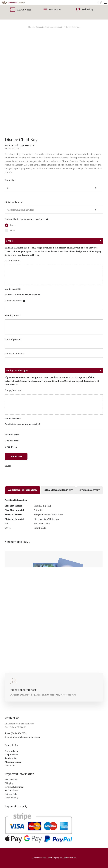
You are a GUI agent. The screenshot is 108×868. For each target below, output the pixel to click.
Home (31, 27)
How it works (24, 10)
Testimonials (11, 758)
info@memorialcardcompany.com (23, 737)
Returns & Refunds (14, 787)
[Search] (98, 3)
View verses (54, 9)
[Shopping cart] (101, 3)
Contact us (10, 765)
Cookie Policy (11, 798)
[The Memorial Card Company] (16, 3)
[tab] (23, 490)
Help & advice (12, 755)
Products (40, 27)
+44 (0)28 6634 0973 (17, 733)
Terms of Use (11, 790)
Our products (11, 751)
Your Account (11, 780)
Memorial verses (13, 762)
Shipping (9, 783)
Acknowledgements (55, 27)
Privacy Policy (12, 794)
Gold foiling (87, 9)
